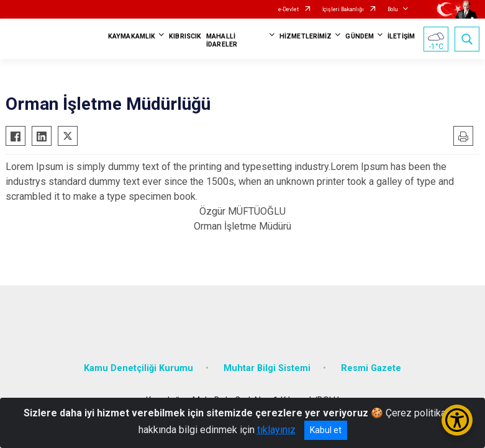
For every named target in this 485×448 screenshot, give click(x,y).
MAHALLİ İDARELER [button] (222, 40)
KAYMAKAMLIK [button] (132, 36)
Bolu (392, 9)
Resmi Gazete (371, 368)
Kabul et (326, 430)
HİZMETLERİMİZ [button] (306, 36)
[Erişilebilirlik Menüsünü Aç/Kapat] (457, 420)
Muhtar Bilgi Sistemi (267, 368)
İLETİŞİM (401, 36)
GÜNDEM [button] (360, 36)
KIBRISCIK (185, 36)
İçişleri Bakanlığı (343, 9)
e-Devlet (288, 9)
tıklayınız (276, 430)
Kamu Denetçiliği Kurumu (138, 368)
